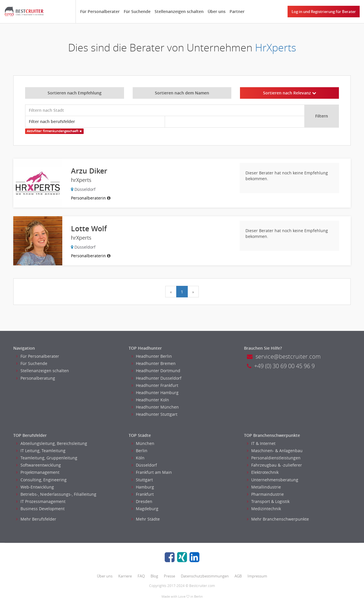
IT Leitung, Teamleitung (41, 451)
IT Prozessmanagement (41, 501)
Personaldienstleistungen (274, 458)
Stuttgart (142, 480)
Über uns (217, 11)
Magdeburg (145, 509)
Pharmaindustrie (265, 494)
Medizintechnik (264, 509)
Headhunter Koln (150, 400)
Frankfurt (143, 494)
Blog (154, 576)
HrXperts (276, 47)
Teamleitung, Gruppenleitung (47, 458)
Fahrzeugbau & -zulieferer (274, 465)
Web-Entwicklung (35, 487)
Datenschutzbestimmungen (205, 576)
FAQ (141, 576)
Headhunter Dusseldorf (156, 378)
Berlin (139, 451)
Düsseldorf (144, 465)
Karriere (125, 576)
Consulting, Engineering (41, 480)
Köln (138, 458)
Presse (169, 576)
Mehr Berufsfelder (36, 519)
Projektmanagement (38, 472)
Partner (237, 11)
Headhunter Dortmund (156, 371)
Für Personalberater (100, 11)
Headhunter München (155, 407)
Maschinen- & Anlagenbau (275, 451)
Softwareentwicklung (39, 465)
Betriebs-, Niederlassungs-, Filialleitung (56, 494)
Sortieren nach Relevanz (290, 93)
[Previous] (171, 292)
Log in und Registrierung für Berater (324, 12)
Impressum (257, 576)
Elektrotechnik (263, 472)
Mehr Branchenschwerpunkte (278, 519)
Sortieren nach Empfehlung (75, 93)
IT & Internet (261, 443)
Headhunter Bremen (154, 363)
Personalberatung (36, 378)
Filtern (322, 116)
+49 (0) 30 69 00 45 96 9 (281, 366)
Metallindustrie (264, 487)
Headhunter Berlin (152, 356)
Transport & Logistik (268, 501)
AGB (238, 576)
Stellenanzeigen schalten (179, 11)
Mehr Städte (146, 519)
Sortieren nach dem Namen (182, 93)
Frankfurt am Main (152, 472)
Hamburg (143, 487)
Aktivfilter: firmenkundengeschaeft (54, 131)
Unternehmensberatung (273, 480)
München (143, 443)
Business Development (40, 509)
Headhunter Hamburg (155, 393)
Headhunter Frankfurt (155, 385)
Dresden (142, 501)
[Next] (193, 292)
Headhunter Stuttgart (154, 414)
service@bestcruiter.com (284, 356)
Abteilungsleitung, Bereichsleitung (52, 443)
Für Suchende (137, 11)
